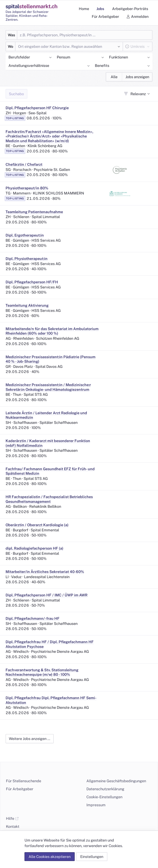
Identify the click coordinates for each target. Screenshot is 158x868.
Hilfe (12, 818)
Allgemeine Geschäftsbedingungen (116, 781)
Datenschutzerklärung (105, 789)
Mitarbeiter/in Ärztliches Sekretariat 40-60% (45, 572)
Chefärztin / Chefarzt (24, 164)
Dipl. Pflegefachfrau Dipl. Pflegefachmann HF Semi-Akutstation (51, 700)
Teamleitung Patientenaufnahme (34, 212)
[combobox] (66, 46)
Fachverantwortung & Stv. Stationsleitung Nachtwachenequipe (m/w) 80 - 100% (42, 672)
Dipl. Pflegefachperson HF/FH (32, 282)
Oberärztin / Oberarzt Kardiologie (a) (37, 525)
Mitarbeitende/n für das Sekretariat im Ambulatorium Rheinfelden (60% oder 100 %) (52, 331)
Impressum (96, 805)
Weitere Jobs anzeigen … (30, 739)
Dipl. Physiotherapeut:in (27, 259)
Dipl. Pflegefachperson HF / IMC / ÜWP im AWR (46, 595)
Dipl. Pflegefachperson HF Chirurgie (37, 108)
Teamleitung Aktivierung (27, 305)
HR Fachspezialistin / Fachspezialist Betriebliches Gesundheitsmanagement (49, 499)
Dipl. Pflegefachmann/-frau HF (33, 618)
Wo (10, 46)
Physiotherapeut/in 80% (27, 188)
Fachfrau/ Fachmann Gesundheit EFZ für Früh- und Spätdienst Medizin (50, 471)
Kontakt (13, 826)
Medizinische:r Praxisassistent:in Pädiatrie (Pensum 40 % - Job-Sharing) (51, 359)
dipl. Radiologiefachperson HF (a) (34, 548)
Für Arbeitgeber (20, 789)
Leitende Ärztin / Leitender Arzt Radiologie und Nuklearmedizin (46, 415)
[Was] (85, 35)
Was (11, 35)
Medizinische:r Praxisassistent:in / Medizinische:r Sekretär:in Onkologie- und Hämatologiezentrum (48, 387)
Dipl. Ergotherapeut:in (25, 235)
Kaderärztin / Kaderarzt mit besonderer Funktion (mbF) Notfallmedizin (48, 443)
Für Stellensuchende (24, 781)
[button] (30, 58)
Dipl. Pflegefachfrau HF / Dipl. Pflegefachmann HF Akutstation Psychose (50, 644)
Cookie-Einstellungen (104, 797)
